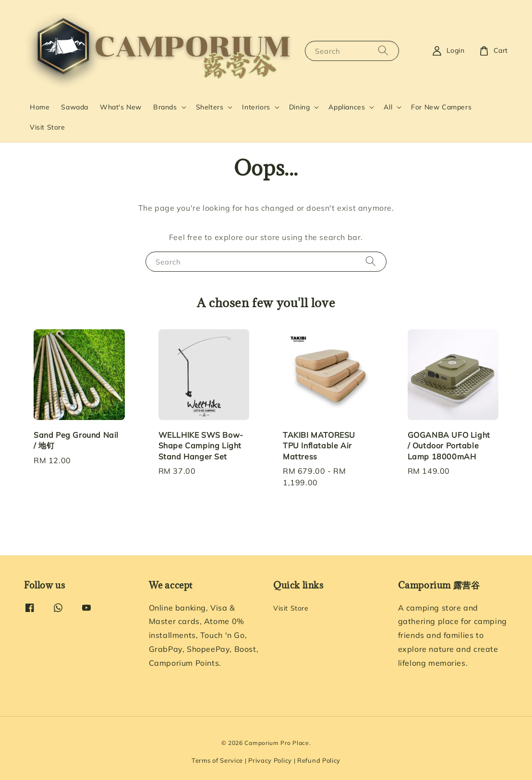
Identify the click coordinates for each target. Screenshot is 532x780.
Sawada (75, 107)
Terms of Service (217, 760)
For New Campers (441, 107)
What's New (121, 107)
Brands (165, 107)
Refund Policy (319, 760)
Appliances (347, 107)
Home (40, 107)
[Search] (383, 51)
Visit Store (48, 127)
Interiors (256, 107)
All (388, 107)
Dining (300, 107)
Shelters (210, 107)
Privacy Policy (270, 760)
